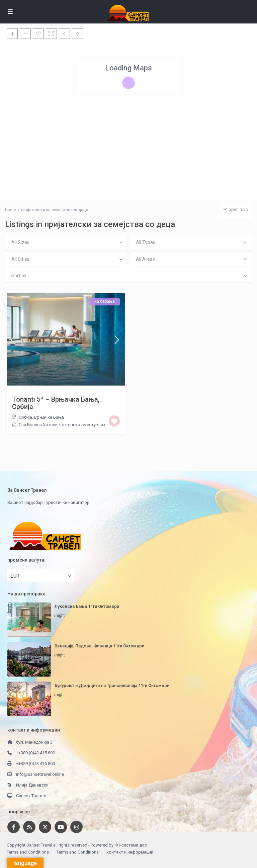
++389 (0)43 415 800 (35, 753)
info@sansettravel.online (40, 774)
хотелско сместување (84, 425)
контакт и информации (130, 852)
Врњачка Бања (49, 417)
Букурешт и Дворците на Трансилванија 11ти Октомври (112, 685)
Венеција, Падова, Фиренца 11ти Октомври (99, 646)
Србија (25, 417)
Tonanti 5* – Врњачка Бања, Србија (56, 403)
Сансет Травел (31, 796)
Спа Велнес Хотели (38, 425)
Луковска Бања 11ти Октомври (87, 606)
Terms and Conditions (28, 852)
